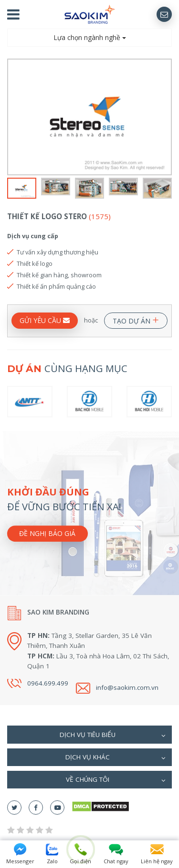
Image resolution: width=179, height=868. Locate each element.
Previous (13, 117)
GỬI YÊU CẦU (45, 320)
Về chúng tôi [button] (116, 780)
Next (166, 117)
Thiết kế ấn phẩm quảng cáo (56, 286)
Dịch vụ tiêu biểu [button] (113, 736)
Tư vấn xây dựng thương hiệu (58, 252)
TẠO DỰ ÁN (136, 319)
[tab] (89, 734)
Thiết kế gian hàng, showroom (59, 275)
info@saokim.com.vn (127, 687)
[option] (89, 117)
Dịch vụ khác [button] (116, 758)
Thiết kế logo (35, 263)
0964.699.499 (48, 683)
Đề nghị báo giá (47, 534)
